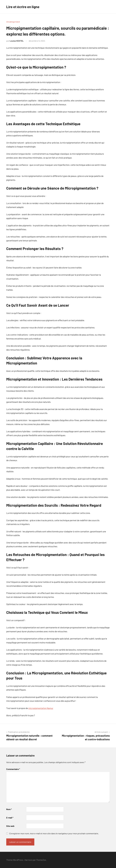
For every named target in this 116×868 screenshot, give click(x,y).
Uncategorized (13, 22)
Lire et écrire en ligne (23, 7)
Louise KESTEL (17, 41)
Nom (9, 809)
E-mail (10, 818)
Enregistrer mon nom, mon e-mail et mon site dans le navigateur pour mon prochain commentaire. (54, 833)
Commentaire (13, 769)
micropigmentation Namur (41, 708)
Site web (10, 826)
